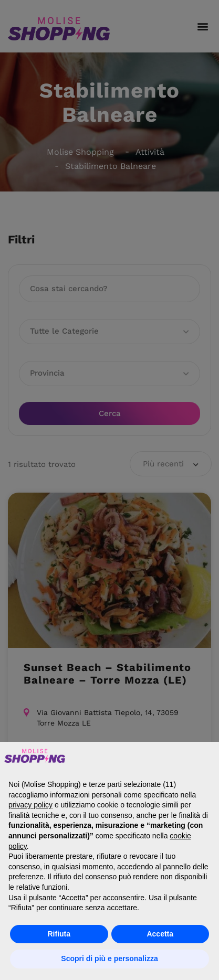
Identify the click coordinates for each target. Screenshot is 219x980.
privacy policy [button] (30, 805)
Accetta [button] (160, 934)
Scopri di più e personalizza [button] (109, 958)
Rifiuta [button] (59, 934)
